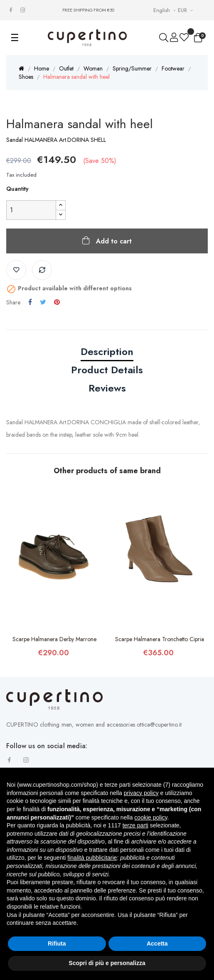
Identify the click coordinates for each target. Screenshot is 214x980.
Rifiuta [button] (57, 944)
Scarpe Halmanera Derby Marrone (54, 639)
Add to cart (113, 241)
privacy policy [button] (141, 793)
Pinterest (57, 302)
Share (30, 302)
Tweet (43, 302)
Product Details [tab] (107, 370)
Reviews (107, 388)
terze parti (135, 825)
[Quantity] (31, 210)
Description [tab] (107, 351)
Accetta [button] (157, 944)
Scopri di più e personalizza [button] (107, 963)
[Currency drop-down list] (186, 10)
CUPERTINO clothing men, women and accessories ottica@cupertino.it (94, 725)
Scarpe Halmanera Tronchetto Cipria (160, 639)
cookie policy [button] (151, 817)
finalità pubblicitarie (92, 858)
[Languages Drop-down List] (166, 10)
